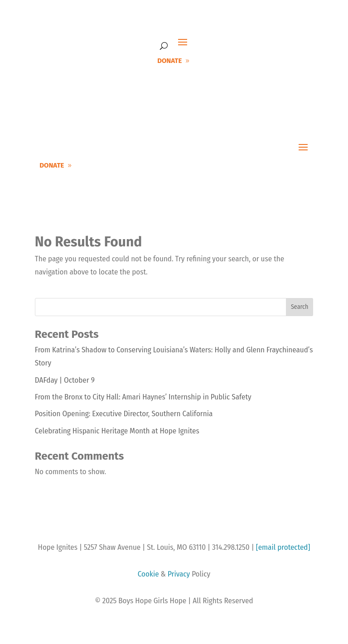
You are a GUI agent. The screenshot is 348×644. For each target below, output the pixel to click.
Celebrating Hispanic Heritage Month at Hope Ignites (117, 431)
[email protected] (283, 547)
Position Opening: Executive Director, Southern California (124, 414)
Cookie (148, 574)
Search (300, 307)
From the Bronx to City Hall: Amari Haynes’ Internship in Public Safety (143, 397)
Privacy (179, 574)
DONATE (169, 61)
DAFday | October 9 (65, 380)
